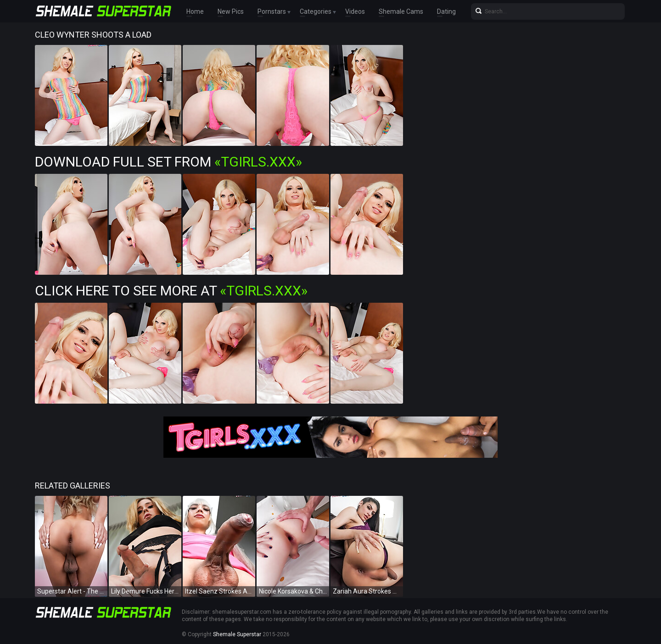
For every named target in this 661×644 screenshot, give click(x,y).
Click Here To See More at (171, 291)
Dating (446, 11)
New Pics (231, 11)
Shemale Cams (401, 11)
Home (195, 11)
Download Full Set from (168, 162)
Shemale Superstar (237, 634)
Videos (355, 11)
